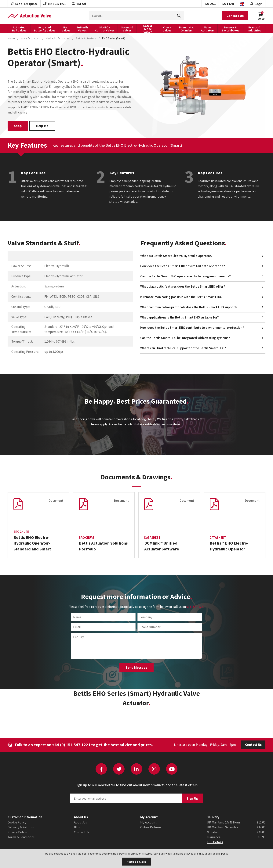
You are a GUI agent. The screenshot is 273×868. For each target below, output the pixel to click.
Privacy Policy (17, 832)
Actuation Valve (29, 16)
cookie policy (220, 854)
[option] (38, 525)
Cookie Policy (17, 822)
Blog (77, 827)
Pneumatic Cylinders (186, 29)
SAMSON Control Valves (105, 29)
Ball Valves (66, 29)
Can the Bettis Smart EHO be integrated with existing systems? (185, 338)
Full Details (215, 842)
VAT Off (79, 4)
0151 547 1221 (195, 607)
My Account (148, 822)
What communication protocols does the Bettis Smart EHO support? (189, 307)
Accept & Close (136, 862)
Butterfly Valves (82, 29)
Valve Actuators (208, 29)
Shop (18, 126)
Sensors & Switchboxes (230, 29)
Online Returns (151, 827)
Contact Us (235, 16)
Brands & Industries (254, 29)
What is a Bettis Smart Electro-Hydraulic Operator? (177, 256)
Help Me (42, 126)
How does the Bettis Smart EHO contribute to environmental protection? (192, 328)
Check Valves (167, 29)
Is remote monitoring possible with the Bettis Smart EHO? (182, 297)
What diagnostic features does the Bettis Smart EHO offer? (183, 286)
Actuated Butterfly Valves (45, 29)
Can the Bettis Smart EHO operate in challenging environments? (186, 276)
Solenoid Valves (127, 29)
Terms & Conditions (21, 837)
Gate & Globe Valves (148, 29)
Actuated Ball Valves (19, 29)
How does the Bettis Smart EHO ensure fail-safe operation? (183, 266)
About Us (80, 822)
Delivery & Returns (21, 827)
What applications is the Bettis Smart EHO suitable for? (180, 317)
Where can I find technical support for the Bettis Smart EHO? (183, 348)
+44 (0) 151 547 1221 (71, 745)
